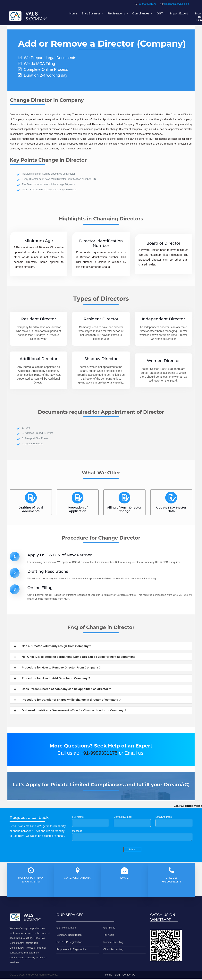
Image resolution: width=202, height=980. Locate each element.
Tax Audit (109, 935)
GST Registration (66, 928)
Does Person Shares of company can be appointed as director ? (62, 689)
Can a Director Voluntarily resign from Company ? (52, 646)
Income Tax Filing (113, 942)
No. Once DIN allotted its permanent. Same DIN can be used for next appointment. (74, 657)
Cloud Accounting (113, 949)
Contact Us (129, 975)
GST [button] (160, 13)
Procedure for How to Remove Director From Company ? (57, 668)
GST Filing (109, 928)
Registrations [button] (117, 13)
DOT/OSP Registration (69, 942)
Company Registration (69, 935)
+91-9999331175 (147, 4)
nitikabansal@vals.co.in (176, 4)
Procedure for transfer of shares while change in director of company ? (67, 700)
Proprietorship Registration (72, 949)
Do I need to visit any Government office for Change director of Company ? (69, 711)
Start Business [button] (91, 13)
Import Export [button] (179, 13)
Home (73, 13)
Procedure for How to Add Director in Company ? (51, 679)
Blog (117, 975)
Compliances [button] (141, 13)
